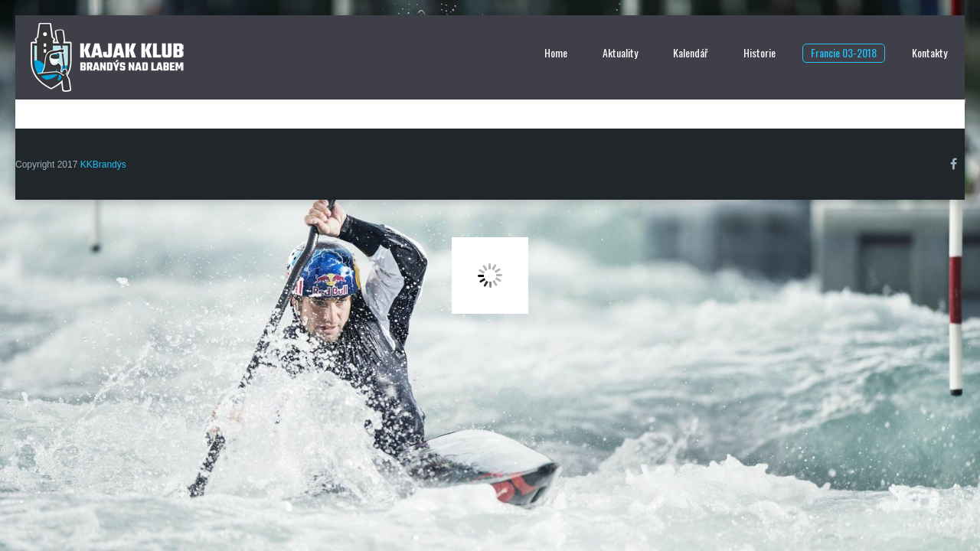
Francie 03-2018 (844, 52)
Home (556, 52)
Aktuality (620, 52)
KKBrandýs (103, 165)
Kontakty (929, 52)
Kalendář (691, 52)
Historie (759, 52)
